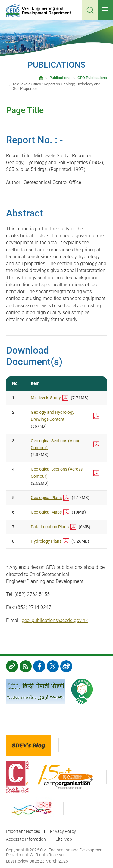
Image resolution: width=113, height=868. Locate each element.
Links (12, 666)
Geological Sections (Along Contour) (56, 444)
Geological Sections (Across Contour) (57, 472)
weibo (66, 666)
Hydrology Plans (46, 541)
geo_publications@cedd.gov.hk (55, 620)
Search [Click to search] (90, 10)
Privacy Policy (63, 831)
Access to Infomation (26, 839)
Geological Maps (46, 512)
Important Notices (23, 831)
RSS (26, 666)
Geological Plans (46, 498)
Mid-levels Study (46, 398)
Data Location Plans (50, 527)
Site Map (64, 839)
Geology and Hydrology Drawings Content (53, 416)
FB (39, 666)
